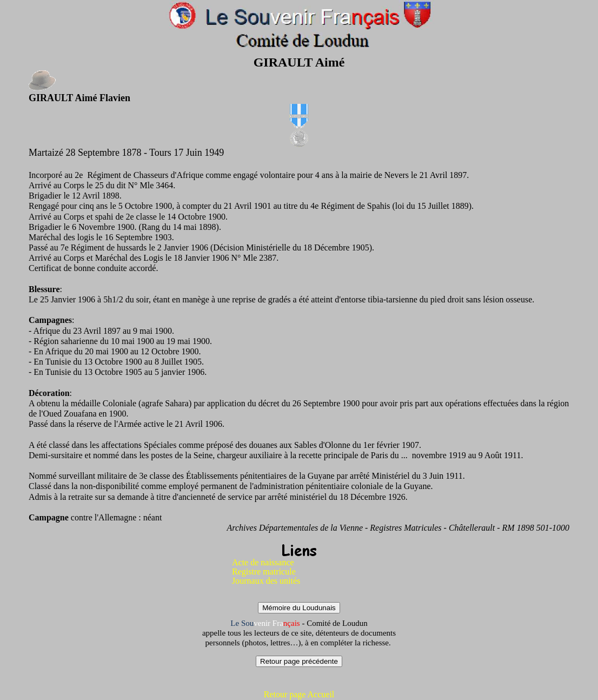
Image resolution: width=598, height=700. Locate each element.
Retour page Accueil (299, 694)
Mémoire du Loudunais (299, 608)
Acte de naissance (263, 562)
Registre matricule (264, 572)
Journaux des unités (266, 581)
